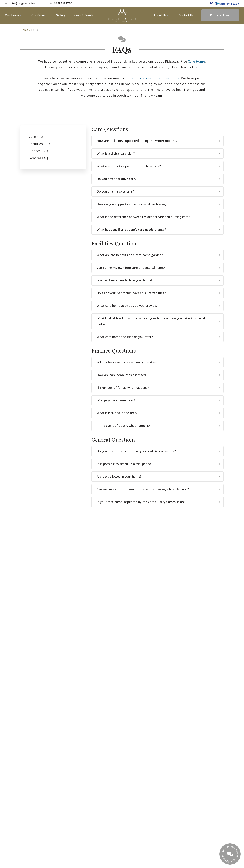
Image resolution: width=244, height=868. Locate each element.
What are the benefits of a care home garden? (159, 255)
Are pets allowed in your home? (159, 476)
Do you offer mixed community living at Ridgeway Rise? (159, 451)
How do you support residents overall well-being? (159, 204)
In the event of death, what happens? (159, 426)
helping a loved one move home (155, 78)
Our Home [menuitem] (13, 15)
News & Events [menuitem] (83, 15)
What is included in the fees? (159, 413)
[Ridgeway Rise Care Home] (122, 15)
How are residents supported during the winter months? (159, 141)
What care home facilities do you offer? (159, 337)
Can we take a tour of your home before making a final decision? (159, 489)
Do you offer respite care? (159, 191)
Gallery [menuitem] (61, 15)
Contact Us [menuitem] (186, 15)
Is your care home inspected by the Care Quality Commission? (159, 502)
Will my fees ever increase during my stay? (159, 362)
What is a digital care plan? (159, 153)
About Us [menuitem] (161, 15)
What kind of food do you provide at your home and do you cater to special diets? (159, 321)
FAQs (35, 30)
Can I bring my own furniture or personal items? (159, 268)
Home (24, 30)
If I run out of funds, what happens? (159, 388)
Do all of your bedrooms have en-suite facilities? (159, 293)
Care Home (196, 61)
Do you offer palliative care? (159, 179)
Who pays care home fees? (159, 400)
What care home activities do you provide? (159, 306)
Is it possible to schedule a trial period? (159, 464)
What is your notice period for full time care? (159, 166)
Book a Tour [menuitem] (220, 15)
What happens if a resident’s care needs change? (159, 229)
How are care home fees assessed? (159, 375)
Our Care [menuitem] (38, 15)
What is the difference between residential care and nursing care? (159, 217)
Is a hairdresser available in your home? (159, 280)
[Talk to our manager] (230, 854)
